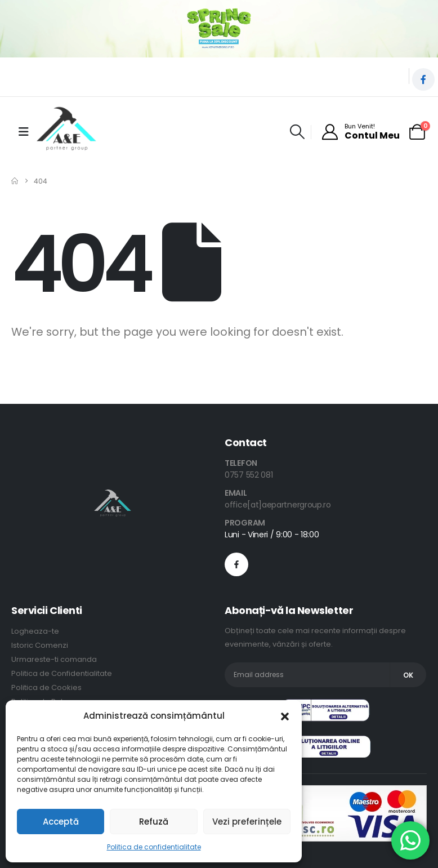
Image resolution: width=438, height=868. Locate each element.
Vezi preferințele (247, 822)
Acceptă (61, 822)
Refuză (154, 822)
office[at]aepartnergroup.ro (278, 505)
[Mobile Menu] (24, 132)
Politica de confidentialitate (154, 847)
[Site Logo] (66, 132)
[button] (285, 716)
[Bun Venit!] (360, 132)
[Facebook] (423, 79)
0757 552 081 (249, 475)
